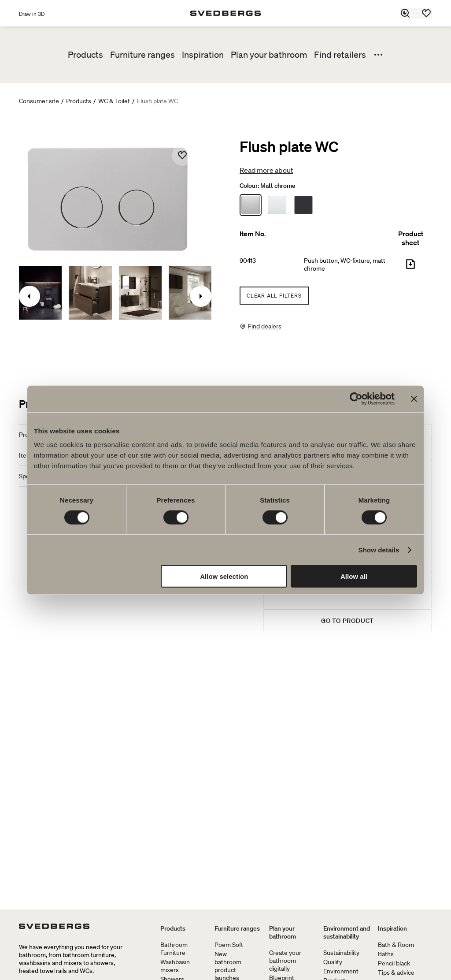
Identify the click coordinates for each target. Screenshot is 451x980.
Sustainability (341, 953)
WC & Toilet (114, 101)
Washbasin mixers (175, 966)
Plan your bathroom (269, 55)
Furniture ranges (142, 55)
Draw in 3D (32, 14)
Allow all (354, 576)
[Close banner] (414, 399)
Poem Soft (229, 945)
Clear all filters (274, 296)
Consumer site (39, 101)
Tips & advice (396, 973)
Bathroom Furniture (174, 949)
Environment (341, 971)
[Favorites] (427, 13)
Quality (333, 962)
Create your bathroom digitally (285, 961)
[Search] (406, 13)
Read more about (266, 170)
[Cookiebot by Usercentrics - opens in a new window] (356, 399)
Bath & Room (396, 945)
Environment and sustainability (347, 932)
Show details (379, 550)
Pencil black (394, 963)
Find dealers (265, 326)
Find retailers (340, 55)
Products (85, 55)
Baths (386, 954)
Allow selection (224, 576)
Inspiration (203, 55)
